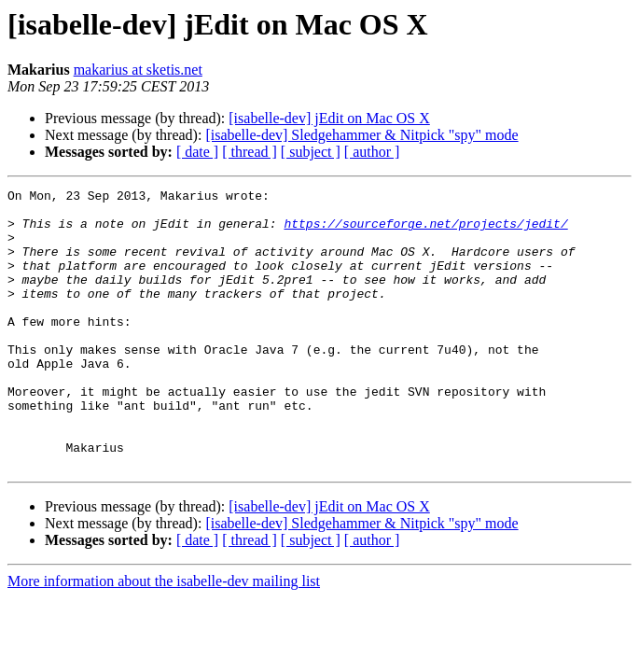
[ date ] (197, 152)
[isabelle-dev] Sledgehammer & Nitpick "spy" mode (361, 135)
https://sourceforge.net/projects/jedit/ (425, 231)
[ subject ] (311, 152)
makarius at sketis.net (138, 70)
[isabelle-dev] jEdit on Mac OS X (329, 118)
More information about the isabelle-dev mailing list (164, 637)
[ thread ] (250, 152)
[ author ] (372, 152)
